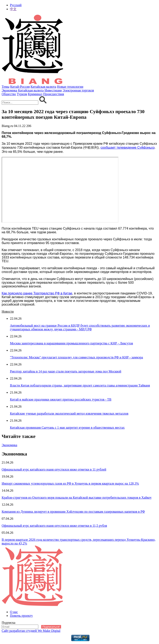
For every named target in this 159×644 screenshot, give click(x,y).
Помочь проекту (21, 616)
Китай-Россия (20, 87)
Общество (9, 94)
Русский (16, 5)
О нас (14, 612)
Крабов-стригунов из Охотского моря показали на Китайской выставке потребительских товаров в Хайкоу (77, 498)
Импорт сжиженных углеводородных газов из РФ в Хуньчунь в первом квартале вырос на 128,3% (70, 483)
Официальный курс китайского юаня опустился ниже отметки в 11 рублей (54, 469)
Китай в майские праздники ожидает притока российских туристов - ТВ (61, 399)
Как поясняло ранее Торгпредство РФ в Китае (37, 293)
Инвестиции (53, 90)
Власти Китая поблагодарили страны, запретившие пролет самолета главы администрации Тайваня (80, 385)
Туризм (22, 94)
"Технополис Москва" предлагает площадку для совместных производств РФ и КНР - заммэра (76, 357)
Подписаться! (51, 627)
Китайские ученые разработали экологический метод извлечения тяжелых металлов (69, 413)
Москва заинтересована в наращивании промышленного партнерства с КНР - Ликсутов (71, 343)
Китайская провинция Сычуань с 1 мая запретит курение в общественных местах (67, 428)
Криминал (35, 94)
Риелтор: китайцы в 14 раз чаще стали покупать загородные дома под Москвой (66, 371)
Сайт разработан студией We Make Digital (31, 631)
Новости (8, 311)
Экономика (9, 90)
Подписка (8, 623)
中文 (13, 9)
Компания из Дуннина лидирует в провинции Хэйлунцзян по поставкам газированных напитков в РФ (73, 512)
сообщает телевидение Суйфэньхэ (127, 148)
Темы (5, 87)
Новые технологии (70, 87)
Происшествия (54, 94)
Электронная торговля (78, 90)
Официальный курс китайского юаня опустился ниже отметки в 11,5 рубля (54, 526)
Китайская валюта (43, 87)
